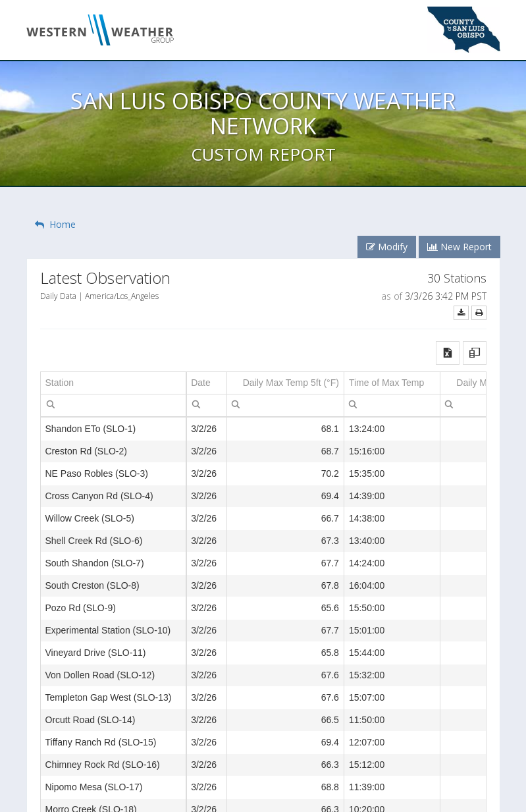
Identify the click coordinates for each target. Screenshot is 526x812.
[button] (448, 353)
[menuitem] (51, 404)
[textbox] (113, 405)
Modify (387, 247)
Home (55, 224)
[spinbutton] (285, 405)
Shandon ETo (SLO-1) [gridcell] (91, 429)
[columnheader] (114, 383)
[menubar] (51, 404)
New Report (460, 247)
